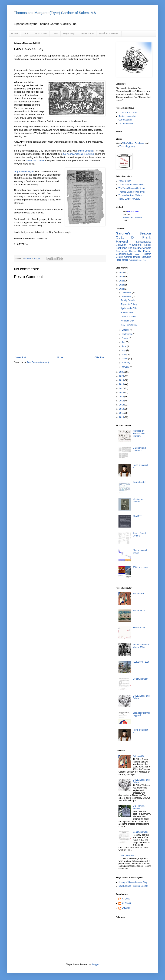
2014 (122, 401)
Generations (122, 251)
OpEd (120, 237)
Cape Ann (142, 260)
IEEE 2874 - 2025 (141, 662)
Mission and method (132, 217)
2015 (122, 397)
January (126, 367)
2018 (122, 384)
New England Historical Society (133, 886)
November (127, 297)
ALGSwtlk (127, 903)
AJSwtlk (126, 899)
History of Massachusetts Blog (133, 882)
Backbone (121, 248)
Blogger (95, 964)
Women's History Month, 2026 (141, 646)
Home (14, 33)
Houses (133, 251)
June (124, 346)
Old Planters (145, 251)
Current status (125, 120)
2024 (122, 281)
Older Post (99, 357)
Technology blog (127, 146)
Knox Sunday (139, 628)
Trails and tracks (129, 317)
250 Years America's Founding (78, 154)
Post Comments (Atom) (38, 362)
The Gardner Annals (139, 248)
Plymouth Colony (129, 304)
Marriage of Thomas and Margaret (139, 433)
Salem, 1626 (139, 611)
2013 (122, 405)
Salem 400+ (138, 594)
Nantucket (146, 257)
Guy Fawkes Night (24, 171)
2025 (122, 277)
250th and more (126, 123)
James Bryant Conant (139, 534)
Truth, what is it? (128, 855)
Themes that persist (128, 113)
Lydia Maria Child (129, 308)
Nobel (148, 245)
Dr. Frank (141, 237)
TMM (55, 33)
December (127, 293)
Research (146, 254)
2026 (122, 273)
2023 (122, 285)
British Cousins (85, 151)
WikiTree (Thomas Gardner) (132, 188)
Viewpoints (135, 245)
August (125, 338)
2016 (122, 392)
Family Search (128, 300)
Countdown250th (124, 254)
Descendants (87, 33)
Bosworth (121, 245)
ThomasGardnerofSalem (130, 195)
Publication (133, 260)
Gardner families (132, 257)
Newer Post (20, 357)
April (124, 355)
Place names (122, 260)
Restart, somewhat (127, 116)
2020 (122, 376)
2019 (122, 380)
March (125, 359)
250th (26, 33)
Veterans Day (127, 321)
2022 (122, 289)
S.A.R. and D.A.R (35, 160)
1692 (137, 254)
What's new (41, 33)
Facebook (139, 143)
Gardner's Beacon (109, 33)
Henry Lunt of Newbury (129, 199)
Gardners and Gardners (139, 449)
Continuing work (140, 679)
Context (119, 257)
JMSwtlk (126, 908)
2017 (122, 388)
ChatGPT (137, 516)
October (126, 330)
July (124, 342)
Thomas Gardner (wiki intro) (132, 192)
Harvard (122, 241)
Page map (69, 33)
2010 (122, 417)
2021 (122, 372)
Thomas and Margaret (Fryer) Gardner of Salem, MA (55, 13)
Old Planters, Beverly (139, 807)
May (124, 350)
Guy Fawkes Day (129, 325)
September (127, 334)
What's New (128, 143)
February (126, 363)
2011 (122, 413)
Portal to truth (125, 181)
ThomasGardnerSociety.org (131, 185)
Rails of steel (127, 313)
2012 (122, 409)
